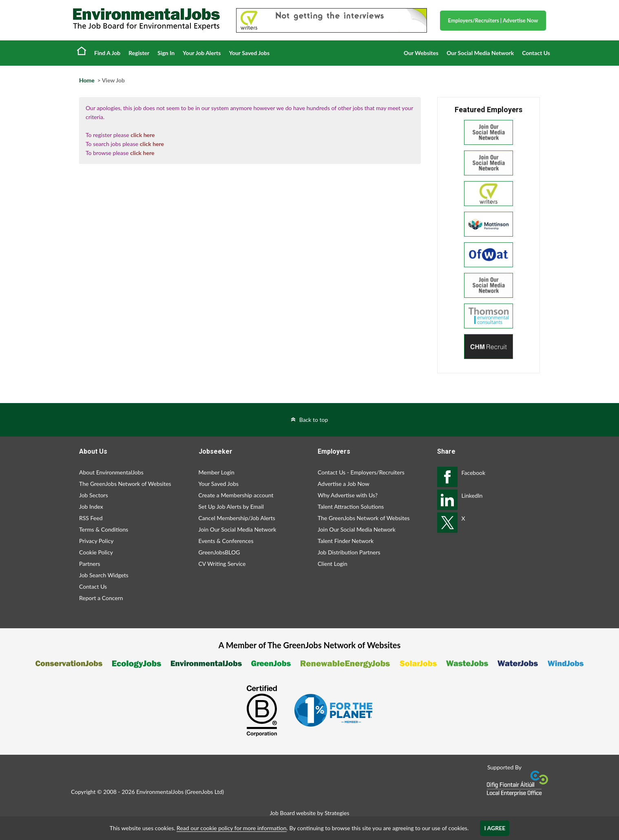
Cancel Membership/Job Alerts (237, 518)
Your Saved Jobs (249, 53)
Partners (90, 564)
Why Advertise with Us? (348, 495)
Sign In (166, 53)
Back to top (314, 420)
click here (143, 135)
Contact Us (536, 53)
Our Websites (421, 53)
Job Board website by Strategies (309, 813)
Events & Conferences (226, 541)
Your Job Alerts (202, 53)
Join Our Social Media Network (238, 529)
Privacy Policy (96, 541)
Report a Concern (101, 598)
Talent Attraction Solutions (351, 506)
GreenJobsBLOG (219, 552)
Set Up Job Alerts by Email (231, 506)
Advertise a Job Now (344, 484)
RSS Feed (91, 518)
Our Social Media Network (480, 53)
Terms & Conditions (104, 529)
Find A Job (107, 53)
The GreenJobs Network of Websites (125, 484)
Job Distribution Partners (349, 552)
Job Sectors (94, 495)
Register (139, 53)
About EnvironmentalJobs (111, 472)
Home (82, 51)
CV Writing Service (222, 564)
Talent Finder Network (346, 541)
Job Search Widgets (104, 575)
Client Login (333, 564)
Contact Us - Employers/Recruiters (361, 472)
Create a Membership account (236, 495)
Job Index (91, 506)
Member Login (217, 472)
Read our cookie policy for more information (231, 828)
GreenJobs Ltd (204, 792)
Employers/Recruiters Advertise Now (493, 20)
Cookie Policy (96, 552)
